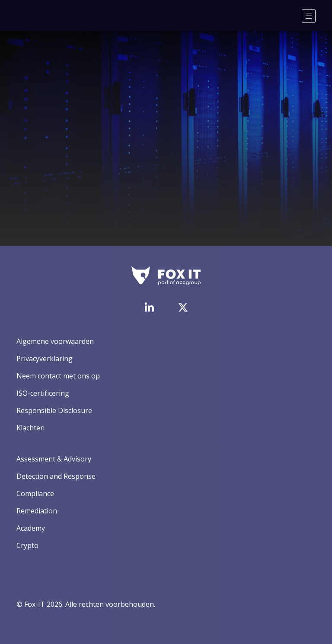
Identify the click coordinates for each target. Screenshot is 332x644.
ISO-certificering (43, 393)
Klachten (30, 428)
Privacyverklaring (45, 359)
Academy (31, 528)
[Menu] (309, 16)
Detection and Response (56, 476)
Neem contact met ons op (58, 376)
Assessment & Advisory (54, 459)
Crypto (27, 545)
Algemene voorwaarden (55, 341)
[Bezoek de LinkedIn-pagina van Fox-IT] (149, 307)
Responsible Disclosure (54, 410)
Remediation (37, 511)
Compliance (35, 493)
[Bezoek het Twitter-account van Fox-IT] (183, 308)
